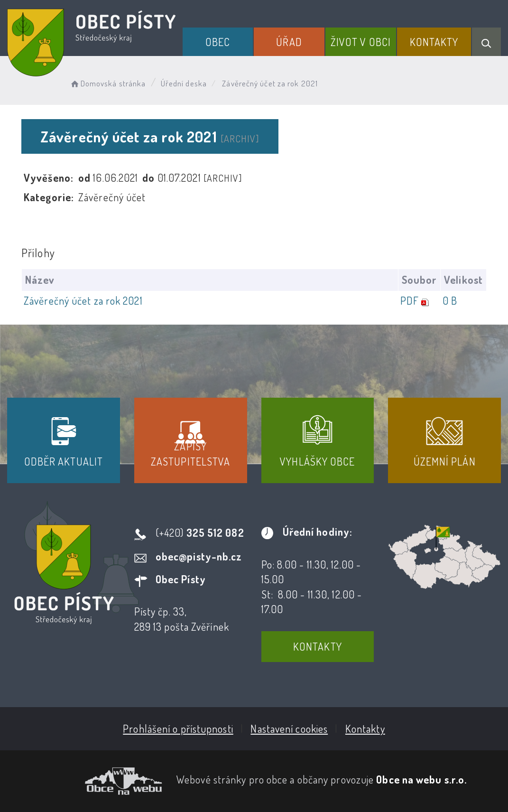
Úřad (289, 42)
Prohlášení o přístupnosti (178, 728)
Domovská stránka (107, 83)
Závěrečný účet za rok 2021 (83, 300)
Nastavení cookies (289, 728)
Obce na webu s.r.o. (421, 779)
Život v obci (361, 42)
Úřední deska (184, 83)
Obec (218, 42)
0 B (450, 300)
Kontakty (434, 42)
